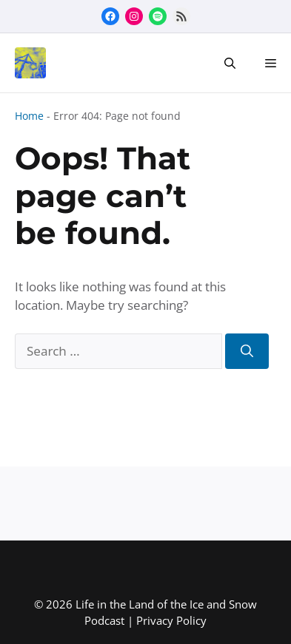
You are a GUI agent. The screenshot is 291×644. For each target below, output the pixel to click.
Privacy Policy (171, 620)
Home (29, 116)
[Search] (247, 351)
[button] (230, 63)
